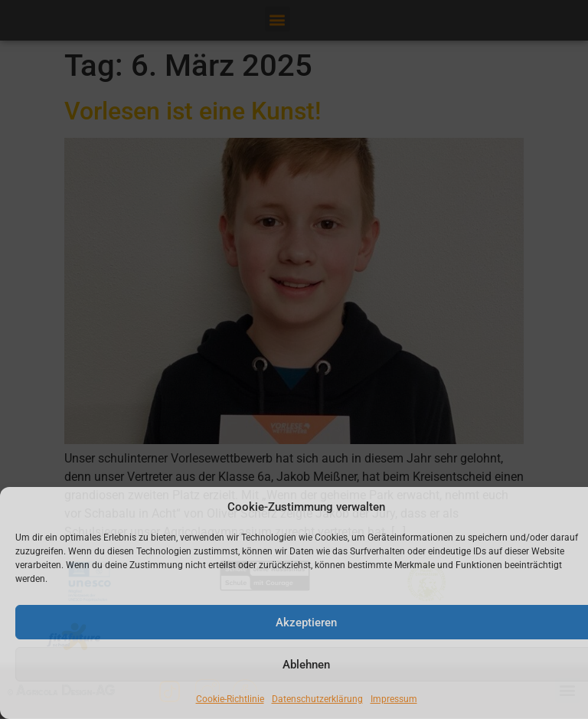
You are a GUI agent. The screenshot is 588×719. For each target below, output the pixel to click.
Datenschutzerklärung (317, 699)
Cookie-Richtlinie (230, 699)
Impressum (394, 699)
